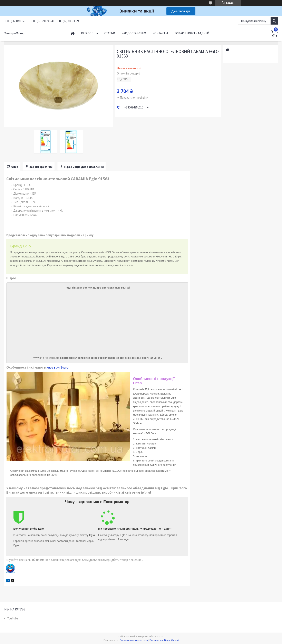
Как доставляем (134, 33)
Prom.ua (159, 636)
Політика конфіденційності (164, 640)
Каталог (87, 33)
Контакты (160, 33)
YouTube (13, 618)
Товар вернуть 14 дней (192, 33)
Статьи (110, 33)
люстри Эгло (57, 367)
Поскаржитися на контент (134, 640)
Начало (73, 33)
